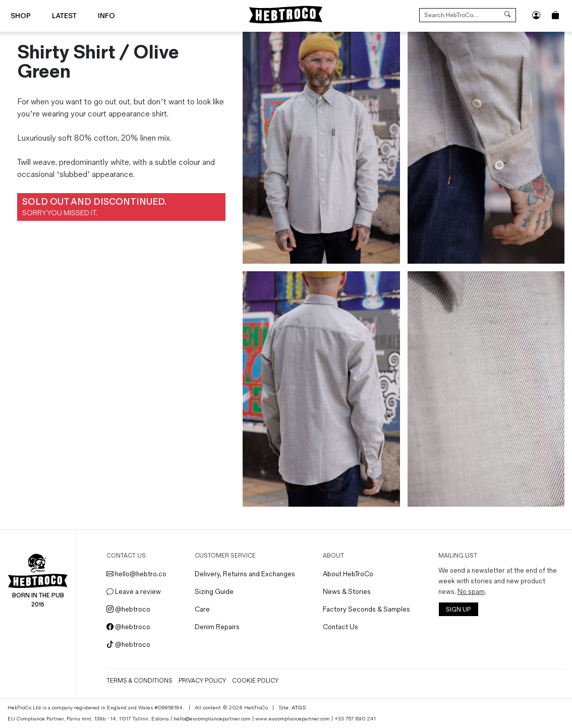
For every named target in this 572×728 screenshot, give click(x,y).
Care (202, 609)
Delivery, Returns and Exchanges (245, 574)
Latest (64, 16)
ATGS (299, 708)
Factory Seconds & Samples (366, 609)
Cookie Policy (255, 681)
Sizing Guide (214, 592)
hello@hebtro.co (136, 574)
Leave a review (134, 592)
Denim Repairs (217, 627)
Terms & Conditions (139, 681)
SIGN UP (458, 610)
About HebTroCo (348, 574)
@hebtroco (128, 609)
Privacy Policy (202, 681)
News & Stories (347, 592)
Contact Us (340, 627)
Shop (21, 16)
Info (106, 16)
